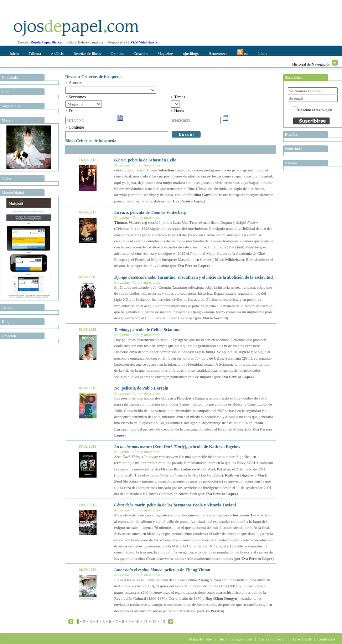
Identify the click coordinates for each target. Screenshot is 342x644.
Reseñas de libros (87, 53)
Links (263, 53)
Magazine (165, 53)
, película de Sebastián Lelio (145, 160)
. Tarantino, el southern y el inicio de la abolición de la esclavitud (194, 277)
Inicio (14, 53)
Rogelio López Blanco (46, 42)
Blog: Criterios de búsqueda (91, 141)
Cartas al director (272, 639)
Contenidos (326, 639)
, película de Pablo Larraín (141, 388)
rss (243, 52)
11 (146, 622)
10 (137, 622)
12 (154, 622)
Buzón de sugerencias (235, 639)
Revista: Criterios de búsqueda (93, 77)
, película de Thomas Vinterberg (150, 212)
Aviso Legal (302, 639)
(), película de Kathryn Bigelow (177, 447)
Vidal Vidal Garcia (144, 42)
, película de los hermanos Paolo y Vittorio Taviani (175, 505)
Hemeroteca (218, 53)
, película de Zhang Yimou (162, 570)
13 (163, 622)
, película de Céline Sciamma (147, 330)
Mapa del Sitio (200, 639)
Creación (141, 53)
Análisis (57, 53)
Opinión (117, 53)
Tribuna (35, 53)
